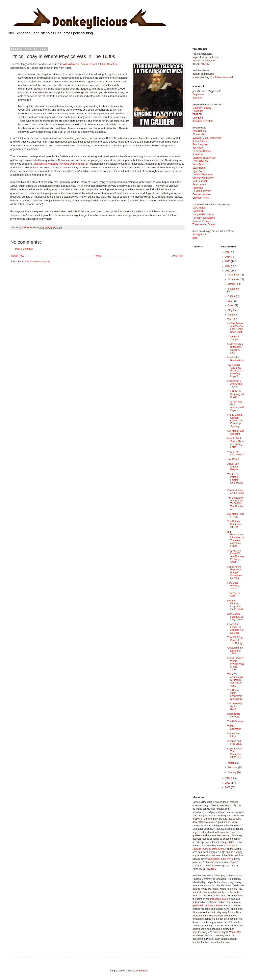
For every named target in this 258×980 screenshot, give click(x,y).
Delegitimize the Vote (234, 715)
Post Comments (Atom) (37, 262)
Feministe (198, 188)
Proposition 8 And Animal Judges (235, 384)
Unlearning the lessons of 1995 (235, 651)
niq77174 (206, 64)
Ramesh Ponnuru (202, 221)
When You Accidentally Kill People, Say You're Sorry (235, 680)
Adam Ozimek (89, 64)
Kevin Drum (199, 164)
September (234, 289)
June (231, 305)
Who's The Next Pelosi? (235, 453)
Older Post (178, 256)
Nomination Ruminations (235, 359)
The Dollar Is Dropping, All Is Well (235, 394)
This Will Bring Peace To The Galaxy (235, 640)
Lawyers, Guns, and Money (207, 138)
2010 (228, 778)
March (232, 763)
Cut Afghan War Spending (236, 432)
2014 (228, 257)
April (231, 315)
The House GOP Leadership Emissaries (235, 695)
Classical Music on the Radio (235, 492)
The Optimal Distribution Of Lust (235, 524)
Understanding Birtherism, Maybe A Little (235, 348)
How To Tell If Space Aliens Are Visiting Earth (236, 443)
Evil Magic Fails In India (235, 515)
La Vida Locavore (202, 191)
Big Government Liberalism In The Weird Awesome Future (235, 539)
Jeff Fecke (198, 148)
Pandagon (198, 111)
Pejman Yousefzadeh (204, 218)
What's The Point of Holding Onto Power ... (235, 480)
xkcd (195, 238)
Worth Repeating (234, 727)
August (232, 296)
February (233, 768)
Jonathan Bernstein (203, 121)
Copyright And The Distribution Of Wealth (235, 753)
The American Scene (204, 224)
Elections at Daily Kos (204, 158)
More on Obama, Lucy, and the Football (235, 605)
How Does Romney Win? (233, 586)
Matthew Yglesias (202, 108)
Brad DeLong (200, 131)
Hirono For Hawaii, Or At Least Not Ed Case (235, 628)
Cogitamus (198, 94)
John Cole (198, 154)
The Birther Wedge (233, 338)
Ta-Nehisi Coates (202, 151)
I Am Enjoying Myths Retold (234, 706)
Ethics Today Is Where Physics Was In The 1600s (235, 664)
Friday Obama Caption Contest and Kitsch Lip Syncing (235, 421)
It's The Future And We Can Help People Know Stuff (235, 328)
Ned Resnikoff (200, 181)
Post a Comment (24, 249)
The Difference (235, 721)
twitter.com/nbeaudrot (204, 61)
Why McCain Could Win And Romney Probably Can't (236, 556)
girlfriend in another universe (207, 906)
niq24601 (211, 869)
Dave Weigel (199, 208)
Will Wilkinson (71, 64)
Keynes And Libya (234, 735)
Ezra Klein (198, 98)
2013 (228, 261)
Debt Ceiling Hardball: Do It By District (235, 617)
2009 (228, 783)
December (234, 275)
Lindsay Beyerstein (203, 174)
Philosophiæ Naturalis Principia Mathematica (59, 164)
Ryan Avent (199, 171)
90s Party (232, 319)
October (232, 284)
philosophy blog (218, 899)
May (230, 310)
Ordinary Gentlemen (203, 178)
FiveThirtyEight (200, 161)
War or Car (235, 932)
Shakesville (199, 134)
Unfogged (198, 118)
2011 (228, 271)
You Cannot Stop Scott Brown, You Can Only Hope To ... (235, 371)
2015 (228, 252)
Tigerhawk (198, 211)
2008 (228, 787)
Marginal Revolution (203, 214)
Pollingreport (199, 235)
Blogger (143, 971)
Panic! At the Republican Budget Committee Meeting (235, 573)
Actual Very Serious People (233, 467)
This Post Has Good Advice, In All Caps (236, 406)
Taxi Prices (233, 459)
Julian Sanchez (108, 64)
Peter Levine (199, 184)
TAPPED (197, 114)
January (232, 772)
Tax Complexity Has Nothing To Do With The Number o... (235, 504)
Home (98, 256)
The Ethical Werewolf (222, 77)
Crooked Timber (201, 198)
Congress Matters (202, 194)
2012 (228, 266)
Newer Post (17, 256)
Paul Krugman (200, 144)
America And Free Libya (234, 742)
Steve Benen (199, 168)
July (230, 301)
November (234, 279)
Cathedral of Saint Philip (220, 859)
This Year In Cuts (233, 595)
